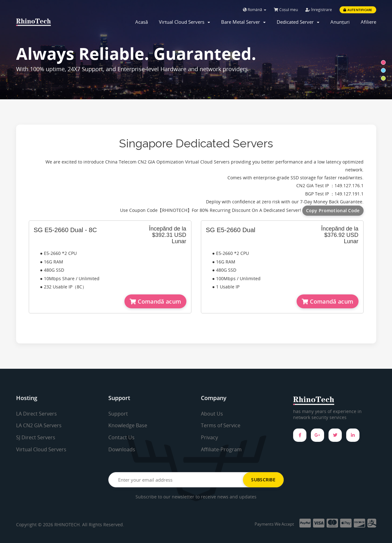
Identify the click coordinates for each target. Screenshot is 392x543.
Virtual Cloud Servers (184, 22)
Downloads (122, 449)
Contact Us (121, 437)
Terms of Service (221, 425)
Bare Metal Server (243, 22)
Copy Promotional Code (333, 210)
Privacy (209, 437)
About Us (212, 414)
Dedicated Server (298, 22)
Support (118, 414)
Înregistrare (319, 10)
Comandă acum (155, 301)
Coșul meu (286, 10)
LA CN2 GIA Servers (39, 425)
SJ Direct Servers (36, 437)
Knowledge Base (128, 425)
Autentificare (358, 10)
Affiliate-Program (221, 449)
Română (255, 10)
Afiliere (368, 22)
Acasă (142, 22)
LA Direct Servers (36, 414)
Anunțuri (340, 22)
